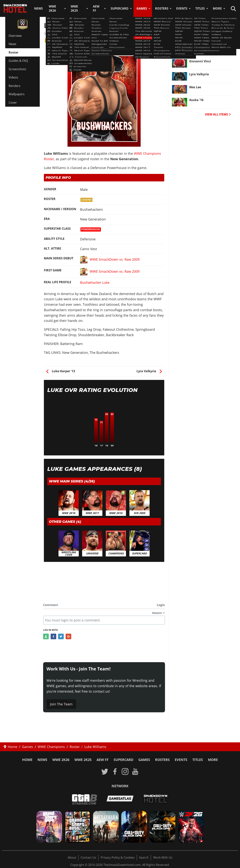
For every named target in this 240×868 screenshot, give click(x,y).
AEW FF (96, 8)
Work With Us (163, 857)
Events (182, 8)
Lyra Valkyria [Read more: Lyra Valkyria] (199, 74)
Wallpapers (17, 94)
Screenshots (17, 69)
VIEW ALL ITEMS (218, 114)
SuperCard (120, 8)
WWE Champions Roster (64, 34)
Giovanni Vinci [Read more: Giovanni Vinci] (200, 61)
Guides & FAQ (18, 61)
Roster (13, 52)
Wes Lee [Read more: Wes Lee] (195, 87)
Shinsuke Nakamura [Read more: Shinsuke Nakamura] (205, 35)
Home (27, 760)
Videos (13, 77)
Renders (15, 86)
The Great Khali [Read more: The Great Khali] (201, 48)
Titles (200, 8)
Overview (15, 36)
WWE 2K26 (52, 8)
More (217, 8)
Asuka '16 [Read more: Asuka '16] (196, 100)
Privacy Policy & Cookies (118, 857)
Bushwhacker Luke (95, 282)
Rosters (162, 8)
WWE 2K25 (74, 8)
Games (142, 8)
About (72, 857)
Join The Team (61, 704)
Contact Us (88, 857)
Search (144, 857)
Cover (13, 103)
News (38, 8)
